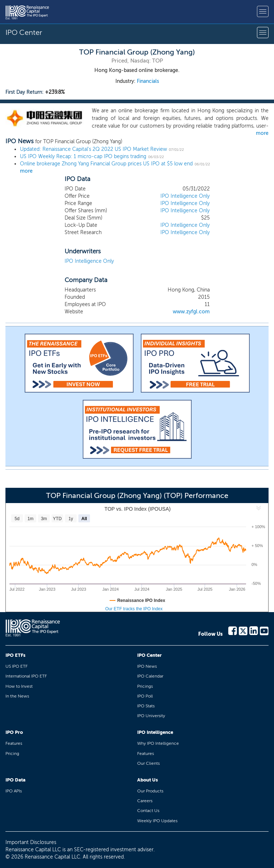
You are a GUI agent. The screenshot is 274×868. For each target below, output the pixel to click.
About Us (148, 780)
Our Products (150, 791)
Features (14, 743)
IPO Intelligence (155, 732)
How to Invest (19, 686)
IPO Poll (145, 696)
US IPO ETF (17, 666)
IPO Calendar (150, 676)
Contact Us (148, 811)
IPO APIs (14, 791)
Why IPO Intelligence (158, 743)
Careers (145, 801)
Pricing (12, 754)
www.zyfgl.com (191, 312)
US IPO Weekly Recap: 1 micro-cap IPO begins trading (83, 156)
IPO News (147, 666)
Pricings (145, 686)
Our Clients (148, 763)
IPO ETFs (15, 655)
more (262, 133)
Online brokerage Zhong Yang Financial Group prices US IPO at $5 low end (106, 164)
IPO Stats (146, 706)
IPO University (151, 716)
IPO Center (150, 655)
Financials (148, 81)
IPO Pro (14, 732)
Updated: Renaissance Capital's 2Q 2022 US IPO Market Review (93, 149)
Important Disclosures (31, 842)
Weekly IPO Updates (157, 821)
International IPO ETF (26, 676)
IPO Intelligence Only (185, 196)
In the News (17, 696)
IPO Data (15, 780)
